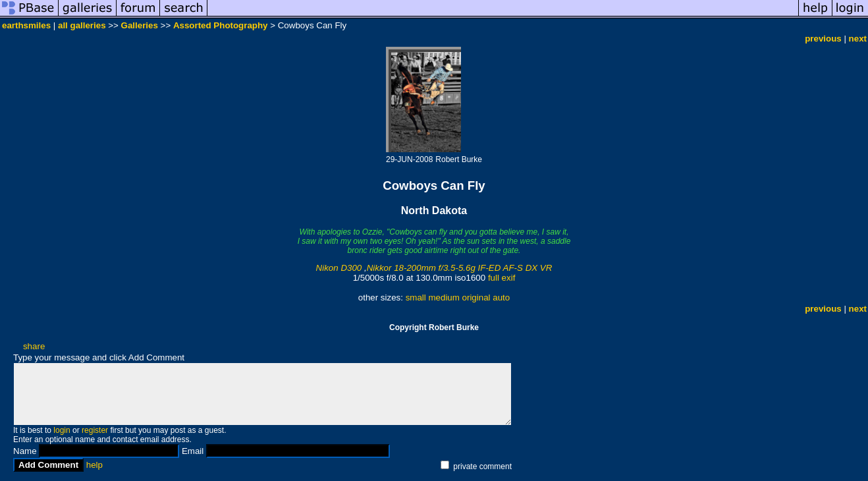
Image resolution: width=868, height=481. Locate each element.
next (858, 39)
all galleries (82, 25)
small (416, 297)
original (476, 297)
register (95, 430)
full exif (502, 278)
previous (823, 39)
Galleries (140, 25)
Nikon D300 (339, 268)
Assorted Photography (221, 25)
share (34, 346)
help (95, 465)
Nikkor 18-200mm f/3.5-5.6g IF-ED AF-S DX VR (460, 268)
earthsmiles (26, 25)
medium (444, 297)
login (62, 430)
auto (501, 297)
